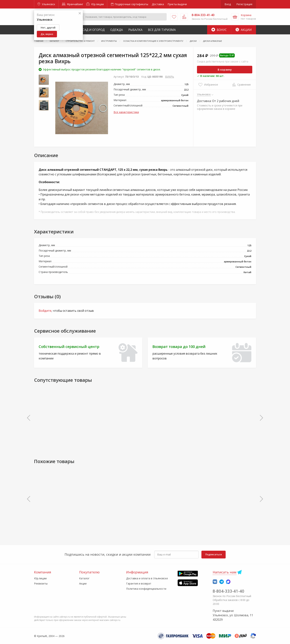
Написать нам (225, 572)
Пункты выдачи (177, 4)
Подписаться (214, 554)
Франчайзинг (73, 4)
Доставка (158, 4)
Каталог (84, 578)
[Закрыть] (80, 13)
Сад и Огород (94, 30)
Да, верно (47, 34)
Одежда (117, 30)
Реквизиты (41, 583)
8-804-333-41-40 (229, 591)
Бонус (219, 30)
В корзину (225, 69)
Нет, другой (48, 28)
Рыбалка (135, 30)
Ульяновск (46, 4)
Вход (228, 4)
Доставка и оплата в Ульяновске (147, 578)
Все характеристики (126, 112)
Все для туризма (162, 30)
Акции (244, 30)
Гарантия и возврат (139, 583)
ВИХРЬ (170, 77)
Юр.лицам (95, 4)
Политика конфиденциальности (146, 589)
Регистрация (244, 4)
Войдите (45, 311)
